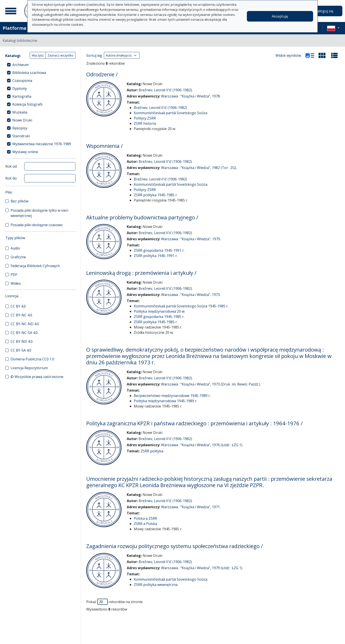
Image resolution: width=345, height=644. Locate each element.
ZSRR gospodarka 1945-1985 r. (159, 317)
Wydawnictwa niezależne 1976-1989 (42, 144)
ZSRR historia (145, 123)
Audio (15, 248)
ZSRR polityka (152, 451)
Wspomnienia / (105, 146)
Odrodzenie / (102, 74)
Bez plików (19, 201)
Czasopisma (22, 81)
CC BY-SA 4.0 (21, 350)
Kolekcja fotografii (27, 104)
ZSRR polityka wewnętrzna (156, 585)
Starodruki (21, 136)
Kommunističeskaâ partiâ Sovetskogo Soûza (171, 113)
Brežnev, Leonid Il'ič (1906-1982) (160, 108)
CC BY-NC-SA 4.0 (24, 333)
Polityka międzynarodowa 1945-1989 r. (165, 401)
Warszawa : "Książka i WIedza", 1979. (191, 239)
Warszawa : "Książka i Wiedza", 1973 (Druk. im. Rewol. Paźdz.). (211, 384)
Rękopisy (20, 128)
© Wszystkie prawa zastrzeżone (37, 377)
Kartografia (22, 96)
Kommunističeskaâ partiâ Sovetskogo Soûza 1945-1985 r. (181, 306)
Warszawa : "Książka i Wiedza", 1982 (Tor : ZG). (199, 168)
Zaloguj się (324, 11)
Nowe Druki (22, 120)
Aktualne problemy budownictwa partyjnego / (142, 217)
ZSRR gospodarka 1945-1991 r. (159, 250)
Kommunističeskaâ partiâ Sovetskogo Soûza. (171, 184)
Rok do (11, 178)
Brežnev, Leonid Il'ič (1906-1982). (166, 90)
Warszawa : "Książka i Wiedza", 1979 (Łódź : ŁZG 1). (202, 568)
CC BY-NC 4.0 (21, 315)
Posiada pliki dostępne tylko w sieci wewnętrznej (39, 213)
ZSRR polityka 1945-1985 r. (156, 195)
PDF (14, 275)
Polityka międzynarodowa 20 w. (159, 311)
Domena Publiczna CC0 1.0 (32, 359)
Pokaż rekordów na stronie (114, 602)
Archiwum (20, 65)
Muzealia (20, 112)
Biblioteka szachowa (29, 73)
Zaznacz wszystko (61, 55)
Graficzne (18, 257)
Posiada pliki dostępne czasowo (37, 225)
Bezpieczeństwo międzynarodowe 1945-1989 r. (172, 396)
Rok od (11, 166)
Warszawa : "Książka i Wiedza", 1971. (191, 507)
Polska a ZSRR (145, 518)
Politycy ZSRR (145, 118)
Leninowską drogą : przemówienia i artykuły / (141, 273)
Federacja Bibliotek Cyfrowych (35, 266)
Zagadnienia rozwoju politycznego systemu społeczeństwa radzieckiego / (175, 546)
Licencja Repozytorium (29, 368)
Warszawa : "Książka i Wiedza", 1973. (191, 295)
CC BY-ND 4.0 (22, 341)
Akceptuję (280, 16)
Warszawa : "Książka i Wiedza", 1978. (191, 96)
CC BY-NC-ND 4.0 (25, 324)
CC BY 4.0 (18, 306)
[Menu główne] (11, 11)
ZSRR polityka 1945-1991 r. (156, 256)
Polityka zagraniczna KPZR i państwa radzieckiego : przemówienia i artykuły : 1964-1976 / (195, 423)
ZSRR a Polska (145, 524)
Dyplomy (20, 88)
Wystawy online (25, 152)
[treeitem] (40, 65)
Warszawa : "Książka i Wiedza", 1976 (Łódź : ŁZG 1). (202, 445)
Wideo (16, 283)
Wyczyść (38, 55)
